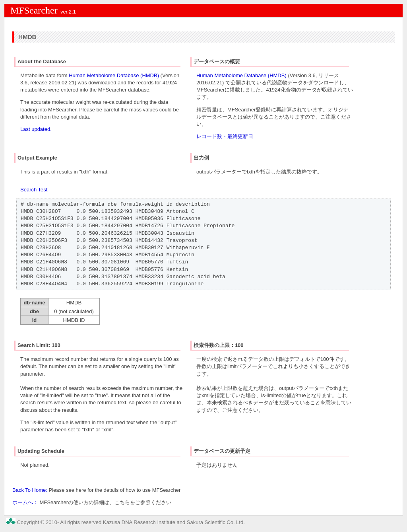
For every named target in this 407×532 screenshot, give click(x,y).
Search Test (34, 190)
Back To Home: (30, 490)
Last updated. (36, 129)
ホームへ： (25, 502)
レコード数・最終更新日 (225, 136)
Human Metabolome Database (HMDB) (114, 75)
